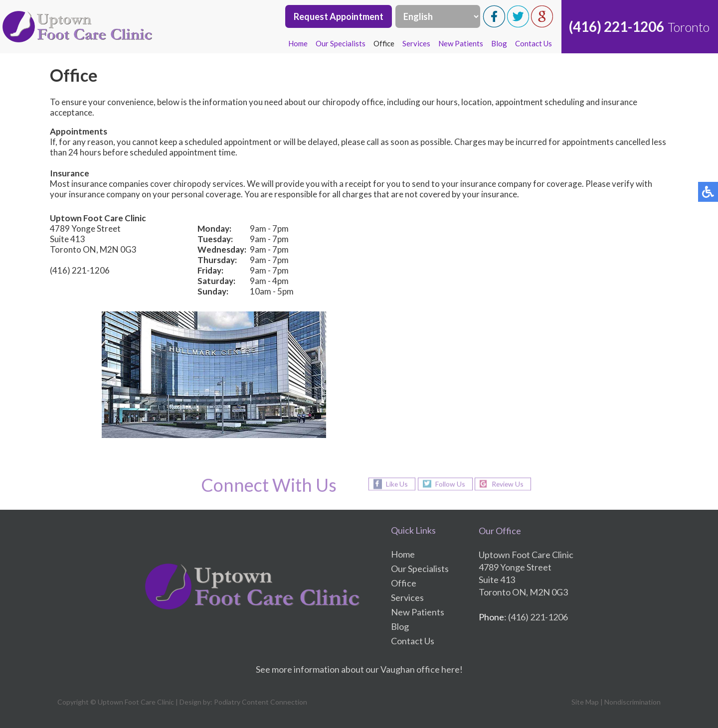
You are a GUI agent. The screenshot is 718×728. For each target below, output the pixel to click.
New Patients (461, 43)
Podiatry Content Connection (261, 702)
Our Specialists (341, 43)
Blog (499, 43)
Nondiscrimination (632, 702)
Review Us (509, 484)
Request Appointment (339, 16)
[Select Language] (438, 16)
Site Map (585, 702)
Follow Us (449, 484)
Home (298, 43)
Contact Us (534, 43)
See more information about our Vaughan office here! (359, 669)
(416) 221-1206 (617, 26)
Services (416, 43)
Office (384, 43)
